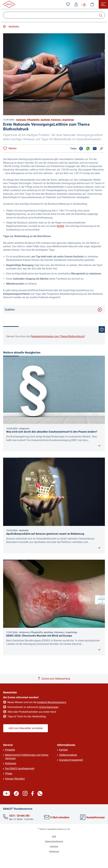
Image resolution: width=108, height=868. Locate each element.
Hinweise (54, 846)
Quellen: (10, 310)
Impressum (54, 851)
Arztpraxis (21, 120)
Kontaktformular (93, 818)
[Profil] (76, 4)
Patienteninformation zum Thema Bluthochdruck (57, 336)
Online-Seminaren (49, 707)
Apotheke (45, 120)
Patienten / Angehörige (63, 120)
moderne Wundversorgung (52, 702)
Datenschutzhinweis (54, 841)
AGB (54, 836)
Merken (13, 148)
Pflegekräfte (33, 120)
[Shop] (92, 4)
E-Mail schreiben (57, 818)
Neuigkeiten (14, 26)
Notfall (60, 226)
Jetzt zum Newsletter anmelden (26, 728)
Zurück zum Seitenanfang (56, 679)
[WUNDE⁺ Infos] (84, 4)
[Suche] (54, 15)
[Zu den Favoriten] (68, 4)
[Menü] (103, 4)
